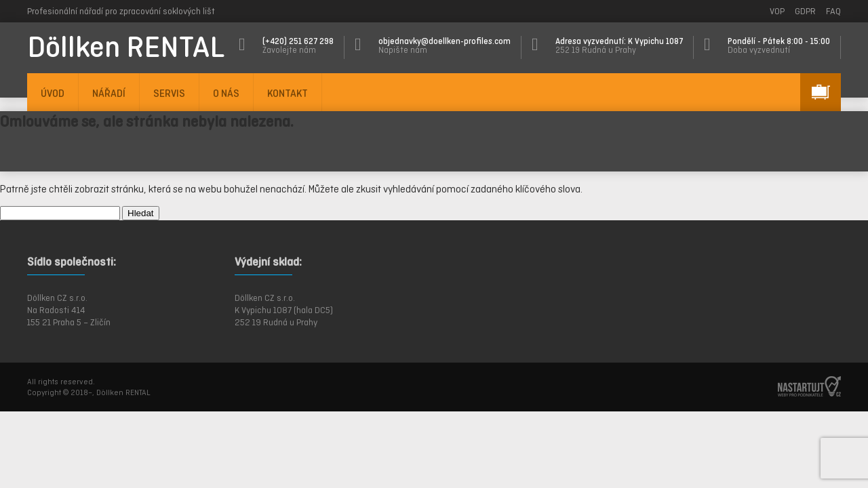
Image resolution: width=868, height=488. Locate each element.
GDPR (805, 11)
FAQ (833, 11)
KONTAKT (288, 93)
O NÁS (226, 93)
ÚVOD (53, 93)
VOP (777, 11)
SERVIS (169, 93)
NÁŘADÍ (109, 93)
